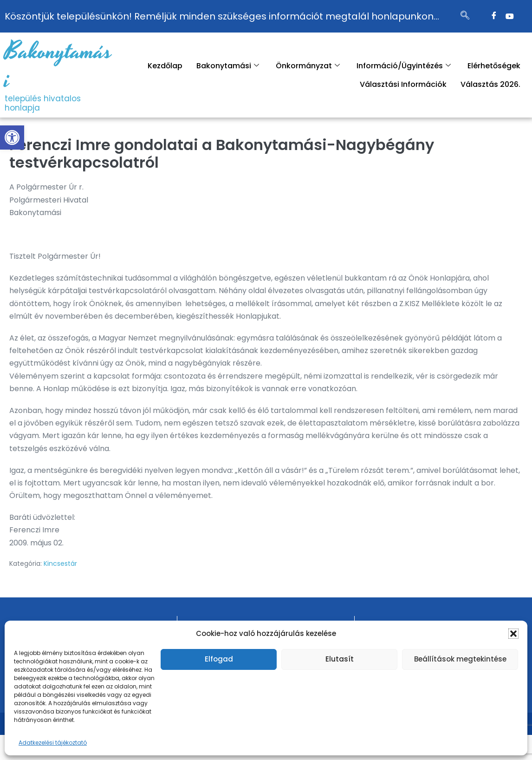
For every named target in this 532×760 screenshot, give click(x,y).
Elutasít (340, 659)
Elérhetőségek (494, 66)
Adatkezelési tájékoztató (53, 743)
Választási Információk (403, 84)
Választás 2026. (490, 84)
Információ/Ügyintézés (404, 66)
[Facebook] (494, 16)
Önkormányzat (308, 66)
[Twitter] (510, 16)
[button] (12, 138)
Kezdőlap (165, 66)
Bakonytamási (58, 66)
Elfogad (219, 659)
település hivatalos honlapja (43, 103)
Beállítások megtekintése (460, 659)
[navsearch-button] (465, 16)
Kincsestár (60, 563)
